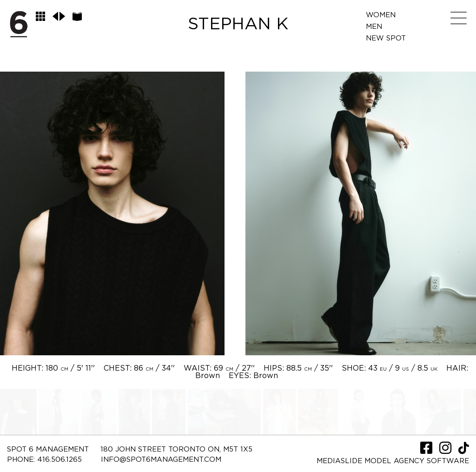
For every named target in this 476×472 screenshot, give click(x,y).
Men (374, 27)
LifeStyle (386, 62)
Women (381, 15)
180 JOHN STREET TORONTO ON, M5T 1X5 (176, 449)
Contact (384, 73)
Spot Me (382, 50)
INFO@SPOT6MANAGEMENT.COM (161, 460)
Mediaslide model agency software (393, 461)
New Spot (386, 38)
